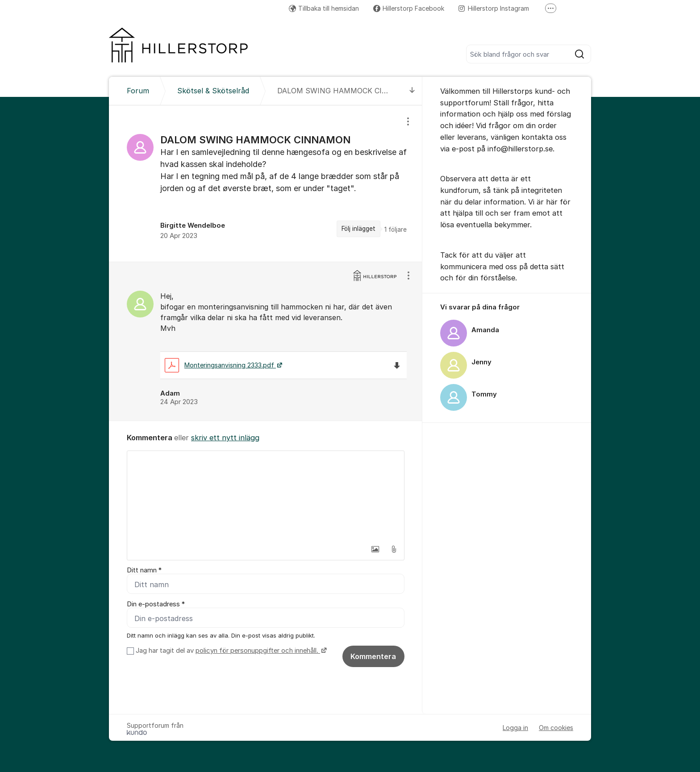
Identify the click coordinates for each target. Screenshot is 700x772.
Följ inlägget (358, 229)
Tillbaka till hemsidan (324, 8)
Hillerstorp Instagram (494, 8)
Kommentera (373, 656)
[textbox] (266, 496)
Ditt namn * (144, 570)
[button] (375, 549)
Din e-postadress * (156, 604)
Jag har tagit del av (230, 651)
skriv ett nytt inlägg (225, 438)
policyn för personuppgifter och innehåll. (258, 651)
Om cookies (556, 728)
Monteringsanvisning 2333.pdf (220, 365)
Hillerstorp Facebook (409, 8)
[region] (266, 183)
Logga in (515, 728)
